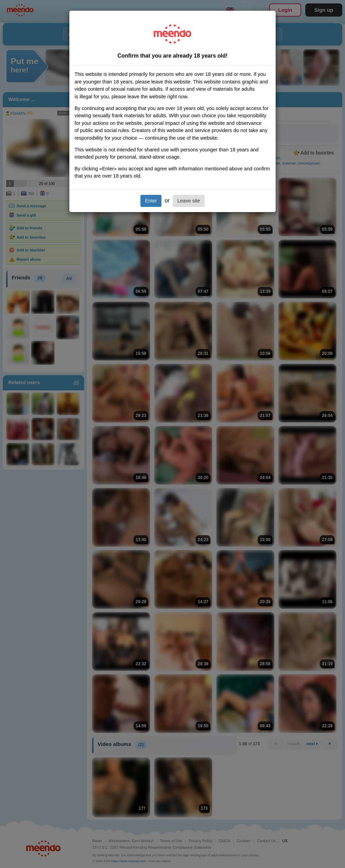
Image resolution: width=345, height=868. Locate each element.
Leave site (189, 201)
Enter (151, 201)
